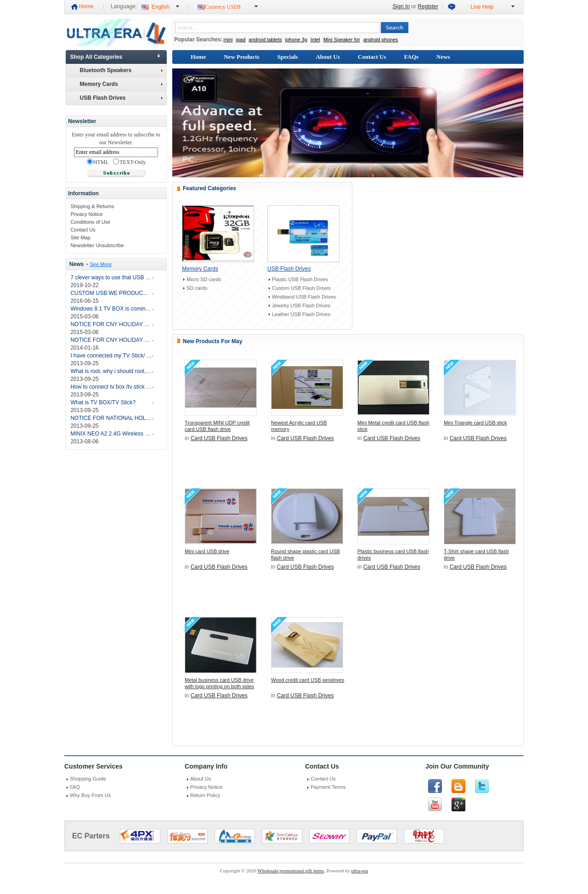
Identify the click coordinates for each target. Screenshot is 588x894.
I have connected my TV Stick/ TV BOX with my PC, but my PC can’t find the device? (111, 356)
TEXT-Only (130, 162)
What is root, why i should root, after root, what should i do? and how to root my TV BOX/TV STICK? (111, 371)
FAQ (75, 787)
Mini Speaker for (342, 40)
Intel (315, 40)
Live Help (482, 7)
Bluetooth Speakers (121, 70)
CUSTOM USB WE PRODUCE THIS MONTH (111, 293)
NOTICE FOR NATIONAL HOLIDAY (111, 418)
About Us (328, 57)
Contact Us (83, 230)
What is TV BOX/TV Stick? (103, 402)
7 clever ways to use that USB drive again (111, 277)
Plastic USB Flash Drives (300, 279)
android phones (381, 40)
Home (86, 6)
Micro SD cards (204, 279)
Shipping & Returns (92, 206)
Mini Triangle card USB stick (475, 423)
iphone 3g (296, 40)
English (161, 7)
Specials (288, 57)
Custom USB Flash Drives (301, 288)
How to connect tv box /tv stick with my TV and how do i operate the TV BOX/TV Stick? (111, 387)
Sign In (401, 6)
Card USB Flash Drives (219, 438)
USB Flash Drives (121, 98)
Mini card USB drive (207, 551)
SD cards (197, 288)
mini (228, 40)
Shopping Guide (88, 779)
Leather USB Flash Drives (301, 314)
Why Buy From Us (90, 795)
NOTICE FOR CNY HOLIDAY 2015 (111, 324)
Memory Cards (121, 84)
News (77, 264)
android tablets (265, 40)
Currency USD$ (223, 7)
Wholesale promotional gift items (291, 871)
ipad (241, 40)
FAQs (412, 57)
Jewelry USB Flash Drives (301, 306)
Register (428, 6)
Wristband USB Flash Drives (304, 297)
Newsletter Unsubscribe (97, 245)
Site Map (80, 238)
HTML (98, 162)
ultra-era (360, 871)
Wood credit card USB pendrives (308, 680)
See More (101, 264)
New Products (241, 57)
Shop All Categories (96, 57)
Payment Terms (328, 787)
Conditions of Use (90, 222)
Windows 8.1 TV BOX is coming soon (111, 309)
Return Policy (205, 795)
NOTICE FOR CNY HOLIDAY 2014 (111, 340)
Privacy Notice (86, 214)
